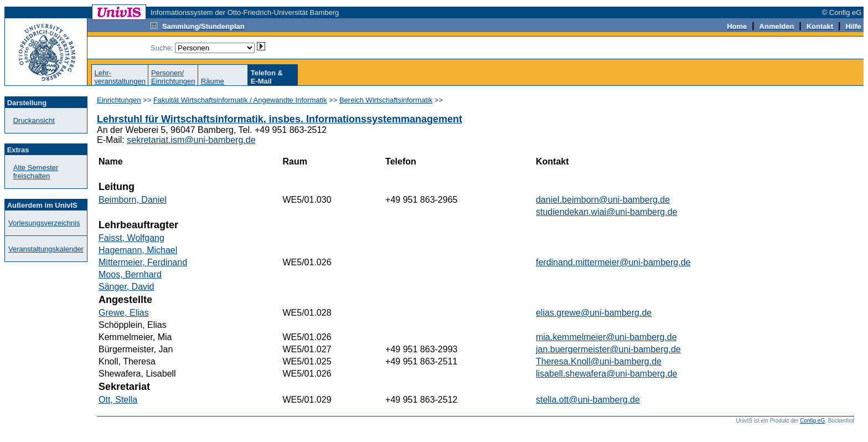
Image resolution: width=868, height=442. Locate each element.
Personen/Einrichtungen (173, 77)
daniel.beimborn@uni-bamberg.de (603, 200)
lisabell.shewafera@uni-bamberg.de (607, 374)
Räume (213, 81)
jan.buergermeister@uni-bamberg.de (608, 349)
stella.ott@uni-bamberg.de (588, 400)
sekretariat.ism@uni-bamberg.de (191, 140)
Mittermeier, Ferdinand (143, 262)
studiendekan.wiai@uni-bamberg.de (607, 212)
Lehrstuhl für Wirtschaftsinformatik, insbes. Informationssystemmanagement (280, 119)
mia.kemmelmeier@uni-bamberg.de (606, 337)
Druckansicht (34, 120)
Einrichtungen (119, 100)
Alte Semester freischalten (36, 172)
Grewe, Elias (124, 313)
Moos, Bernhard (130, 274)
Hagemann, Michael (138, 250)
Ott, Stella (118, 400)
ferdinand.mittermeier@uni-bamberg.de (613, 262)
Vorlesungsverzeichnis (44, 223)
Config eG (812, 421)
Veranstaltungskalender (46, 249)
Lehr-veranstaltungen (120, 77)
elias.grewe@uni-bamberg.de (594, 313)
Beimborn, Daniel (133, 200)
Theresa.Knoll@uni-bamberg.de (599, 361)
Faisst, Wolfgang (131, 238)
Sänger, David (126, 287)
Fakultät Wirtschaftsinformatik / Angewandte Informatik (240, 100)
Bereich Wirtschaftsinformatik (386, 100)
